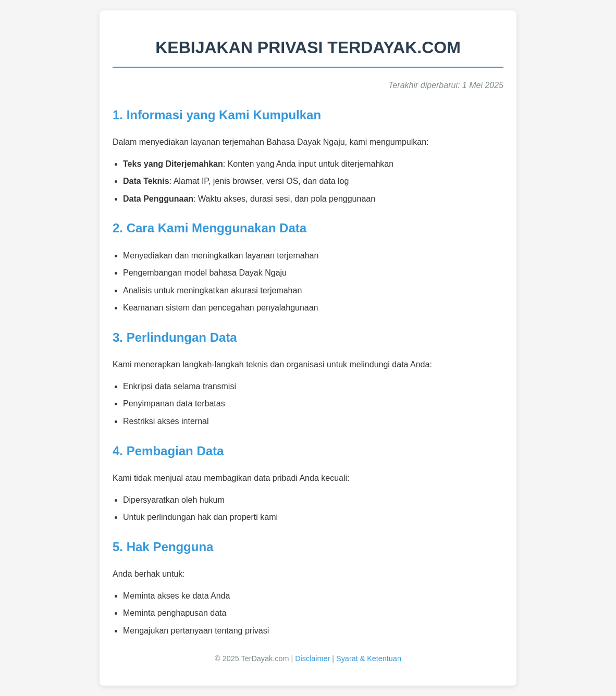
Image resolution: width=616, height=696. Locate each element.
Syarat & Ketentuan (369, 658)
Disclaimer (312, 658)
